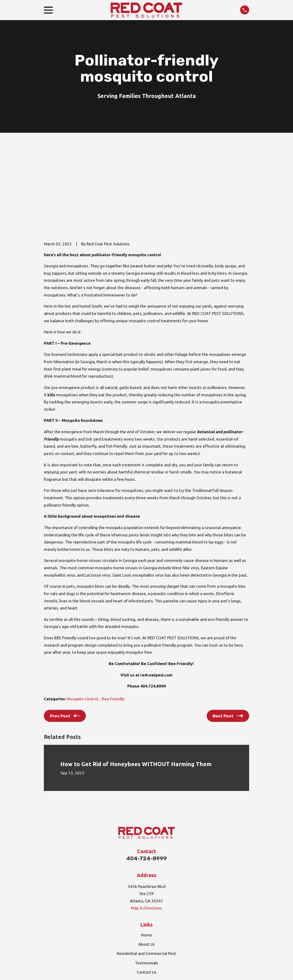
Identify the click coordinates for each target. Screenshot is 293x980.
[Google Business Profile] (124, 925)
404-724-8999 (147, 785)
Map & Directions (146, 835)
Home (146, 862)
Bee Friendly (113, 626)
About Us (146, 871)
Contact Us (147, 899)
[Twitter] (169, 925)
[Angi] (135, 925)
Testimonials (146, 890)
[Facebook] (146, 925)
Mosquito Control (83, 626)
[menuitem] (50, 971)
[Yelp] (158, 925)
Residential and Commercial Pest (146, 880)
